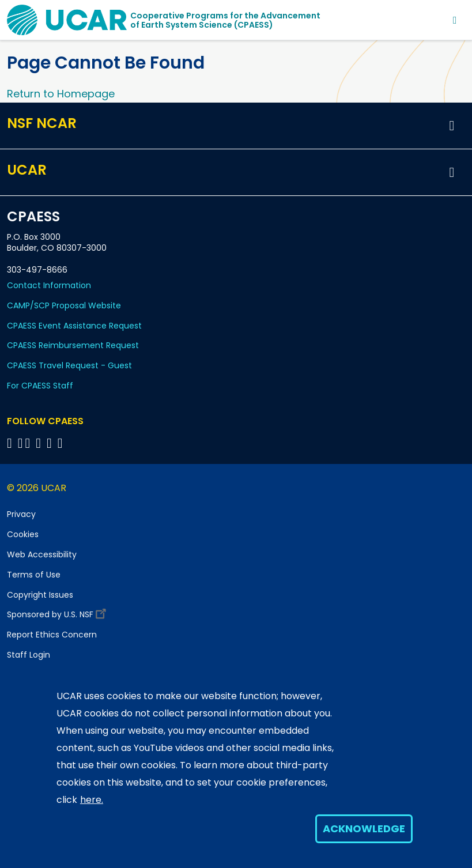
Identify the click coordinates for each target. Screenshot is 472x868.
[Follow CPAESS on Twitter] (30, 443)
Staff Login (29, 655)
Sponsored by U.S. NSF (58, 612)
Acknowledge (364, 829)
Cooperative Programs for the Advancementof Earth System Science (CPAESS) (225, 20)
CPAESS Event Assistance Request (74, 326)
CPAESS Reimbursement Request (73, 345)
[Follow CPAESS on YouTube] (62, 443)
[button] (452, 126)
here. (92, 800)
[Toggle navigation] (455, 20)
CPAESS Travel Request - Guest (69, 365)
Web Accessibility (42, 554)
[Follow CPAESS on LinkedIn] (40, 443)
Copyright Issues (40, 595)
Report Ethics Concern (52, 635)
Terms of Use (34, 575)
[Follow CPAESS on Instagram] (51, 443)
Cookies (23, 534)
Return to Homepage (61, 94)
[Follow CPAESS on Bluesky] (20, 443)
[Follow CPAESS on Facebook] (11, 443)
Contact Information (49, 285)
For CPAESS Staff (40, 386)
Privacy (21, 514)
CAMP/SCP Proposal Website (64, 305)
